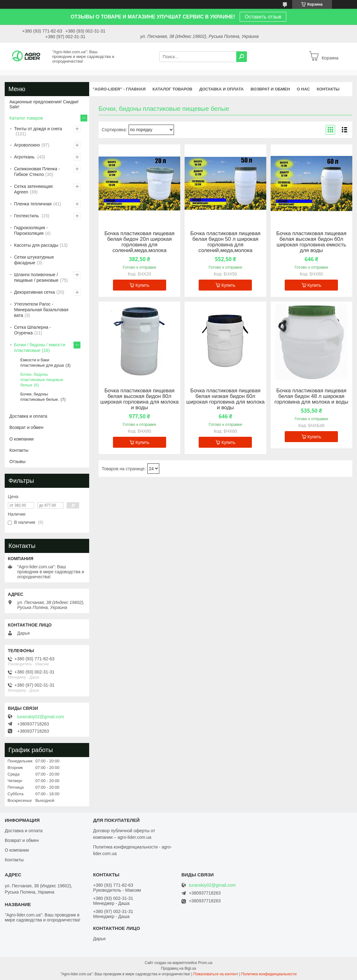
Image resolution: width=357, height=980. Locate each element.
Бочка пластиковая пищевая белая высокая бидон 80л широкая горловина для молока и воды (140, 399)
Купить (142, 285)
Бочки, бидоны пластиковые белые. (40, 397)
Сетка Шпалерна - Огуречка (33, 330)
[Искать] (242, 57)
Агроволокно (27, 145)
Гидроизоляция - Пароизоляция (31, 230)
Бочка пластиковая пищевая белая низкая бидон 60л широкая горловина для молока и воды (225, 399)
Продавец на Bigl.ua (179, 968)
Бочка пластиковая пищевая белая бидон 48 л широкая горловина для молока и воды (311, 396)
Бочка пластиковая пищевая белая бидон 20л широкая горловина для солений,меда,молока (140, 242)
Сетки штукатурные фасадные (34, 260)
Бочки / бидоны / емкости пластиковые (40, 348)
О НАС (303, 89)
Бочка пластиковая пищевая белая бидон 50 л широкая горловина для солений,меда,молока (225, 242)
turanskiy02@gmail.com (41, 717)
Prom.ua (205, 963)
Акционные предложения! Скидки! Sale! (44, 104)
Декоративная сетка (34, 292)
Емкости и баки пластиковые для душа (42, 363)
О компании (21, 439)
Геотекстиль (27, 216)
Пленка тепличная (33, 204)
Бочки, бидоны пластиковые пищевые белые (42, 380)
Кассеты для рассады (36, 245)
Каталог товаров (26, 118)
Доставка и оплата (28, 416)
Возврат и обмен (26, 427)
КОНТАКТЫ (328, 89)
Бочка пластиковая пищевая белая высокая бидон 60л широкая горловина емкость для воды (311, 242)
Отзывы (17, 462)
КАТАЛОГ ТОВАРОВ (172, 89)
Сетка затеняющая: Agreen (34, 189)
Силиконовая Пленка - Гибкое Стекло (37, 172)
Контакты (19, 450)
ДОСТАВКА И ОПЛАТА (222, 89)
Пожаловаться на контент (216, 974)
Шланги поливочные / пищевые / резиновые (36, 277)
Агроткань (25, 157)
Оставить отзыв (263, 17)
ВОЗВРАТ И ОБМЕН (270, 89)
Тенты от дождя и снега (38, 129)
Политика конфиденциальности (269, 974)
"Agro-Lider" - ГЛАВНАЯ (119, 89)
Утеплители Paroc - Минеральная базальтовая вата (41, 310)
